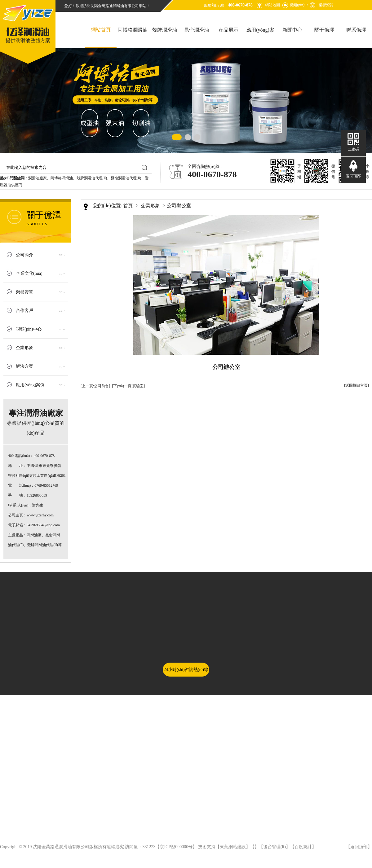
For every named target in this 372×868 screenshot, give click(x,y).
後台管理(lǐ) (275, 847)
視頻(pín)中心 (29, 329)
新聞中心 (292, 30)
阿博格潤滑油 (133, 30)
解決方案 (24, 366)
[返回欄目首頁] (356, 385)
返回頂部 (359, 847)
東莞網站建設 (233, 847)
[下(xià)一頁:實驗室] (128, 386)
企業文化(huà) (29, 273)
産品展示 (228, 30)
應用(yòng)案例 (260, 38)
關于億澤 (324, 30)
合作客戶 (24, 311)
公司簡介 (24, 255)
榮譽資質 (326, 5)
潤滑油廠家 (38, 178)
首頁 (128, 206)
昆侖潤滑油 (197, 30)
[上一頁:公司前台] (95, 386)
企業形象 (24, 348)
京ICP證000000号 (176, 847)
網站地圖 (272, 5)
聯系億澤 (356, 30)
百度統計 (303, 847)
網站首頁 (101, 30)
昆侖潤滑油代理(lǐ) (126, 178)
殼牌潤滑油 (165, 30)
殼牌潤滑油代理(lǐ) (92, 178)
